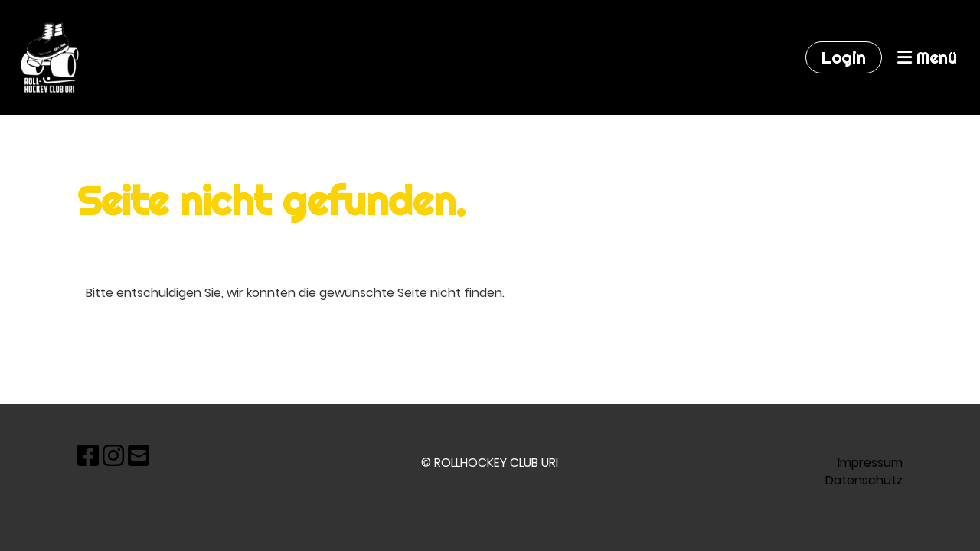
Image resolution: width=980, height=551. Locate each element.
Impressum (870, 463)
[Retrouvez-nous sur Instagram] (113, 456)
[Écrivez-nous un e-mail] (139, 456)
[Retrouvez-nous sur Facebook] (88, 456)
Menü (927, 57)
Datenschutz (864, 480)
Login (844, 57)
